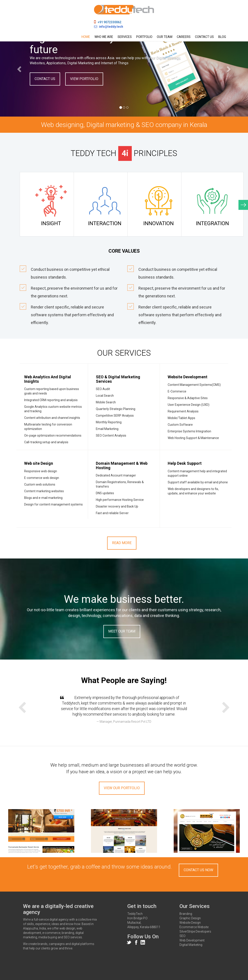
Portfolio (144, 37)
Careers (184, 37)
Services (125, 37)
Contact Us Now (198, 870)
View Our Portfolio (122, 788)
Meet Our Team (122, 631)
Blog (222, 37)
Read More (122, 543)
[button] (19, 68)
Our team (165, 37)
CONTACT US (45, 79)
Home (86, 37)
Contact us (204, 37)
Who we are (104, 37)
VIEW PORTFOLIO (84, 79)
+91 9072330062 (109, 22)
